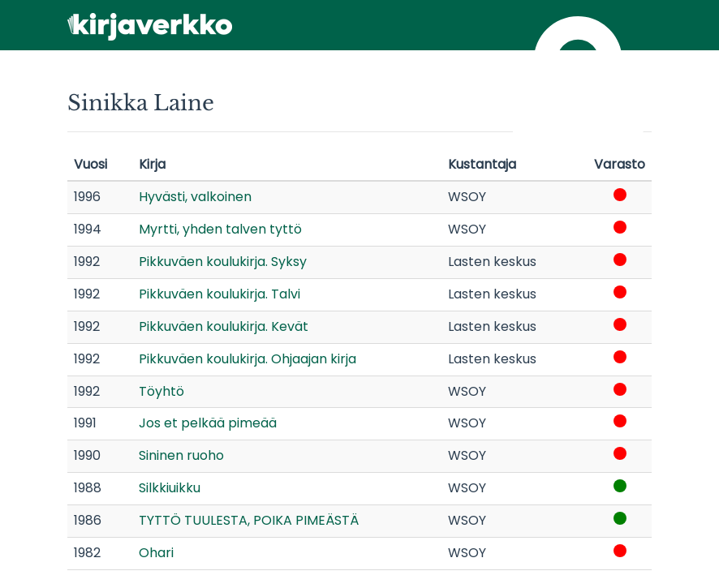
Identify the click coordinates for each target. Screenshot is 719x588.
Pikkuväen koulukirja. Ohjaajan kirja (248, 359)
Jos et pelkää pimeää (208, 423)
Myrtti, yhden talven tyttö (220, 229)
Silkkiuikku (170, 488)
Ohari (156, 553)
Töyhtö (161, 391)
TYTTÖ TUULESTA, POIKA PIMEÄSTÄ (249, 520)
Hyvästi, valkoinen (195, 197)
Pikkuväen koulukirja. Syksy (223, 262)
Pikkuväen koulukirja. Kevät (224, 326)
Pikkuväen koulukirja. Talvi (220, 294)
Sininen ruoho (181, 455)
